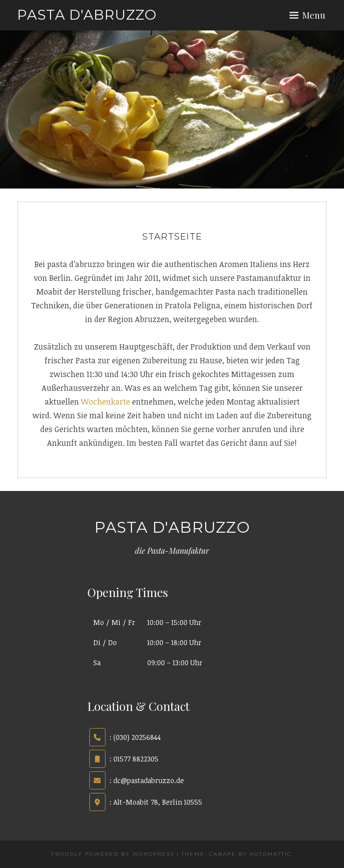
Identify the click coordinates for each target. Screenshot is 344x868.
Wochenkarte (106, 402)
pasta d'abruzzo (87, 15)
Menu (314, 15)
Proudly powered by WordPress (113, 854)
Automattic (271, 854)
